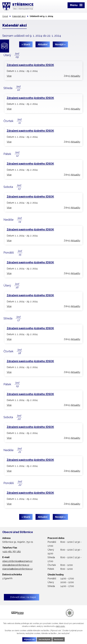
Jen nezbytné (44, 639)
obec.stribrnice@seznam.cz (17, 561)
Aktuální (43, 44)
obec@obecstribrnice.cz (16, 565)
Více (9, 76)
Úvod (5, 16)
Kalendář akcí (19, 16)
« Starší (26, 44)
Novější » (60, 44)
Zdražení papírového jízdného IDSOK (30, 65)
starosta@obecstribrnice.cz (17, 569)
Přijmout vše (28, 639)
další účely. (61, 626)
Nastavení (60, 639)
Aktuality (75, 76)
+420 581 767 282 (12, 552)
